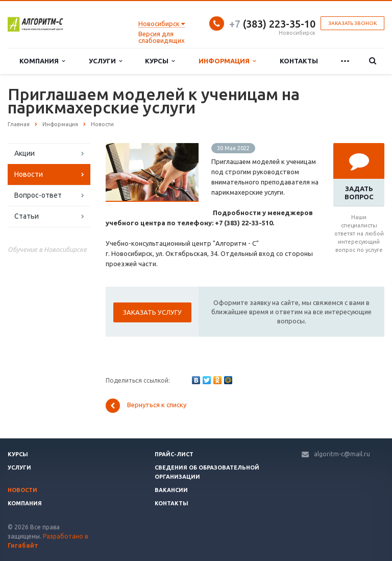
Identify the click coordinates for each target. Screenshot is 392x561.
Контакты (299, 61)
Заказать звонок (352, 23)
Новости (29, 174)
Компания (42, 61)
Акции (24, 153)
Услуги (105, 61)
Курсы (160, 61)
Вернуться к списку (146, 406)
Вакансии (171, 490)
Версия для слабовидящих (162, 37)
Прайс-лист (174, 454)
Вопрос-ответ (38, 195)
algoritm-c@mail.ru (342, 454)
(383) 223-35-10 (272, 24)
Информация (227, 61)
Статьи (27, 216)
